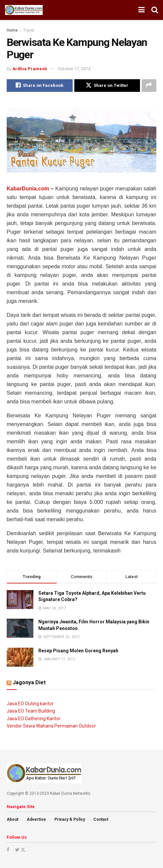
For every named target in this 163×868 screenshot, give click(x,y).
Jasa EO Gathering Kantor (34, 719)
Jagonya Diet (29, 682)
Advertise (36, 819)
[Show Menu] (141, 10)
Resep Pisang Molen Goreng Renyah (78, 651)
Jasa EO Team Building (31, 711)
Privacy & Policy (70, 819)
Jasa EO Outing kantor (30, 704)
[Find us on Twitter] (20, 850)
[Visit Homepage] (24, 10)
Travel (29, 30)
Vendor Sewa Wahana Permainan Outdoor (51, 726)
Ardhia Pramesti (30, 69)
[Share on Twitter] (107, 86)
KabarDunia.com (28, 189)
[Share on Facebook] (40, 86)
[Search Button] (155, 10)
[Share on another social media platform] (149, 86)
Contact (101, 819)
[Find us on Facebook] (8, 850)
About (12, 819)
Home (12, 30)
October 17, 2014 (74, 69)
